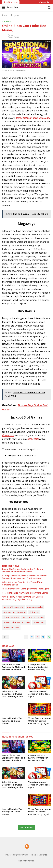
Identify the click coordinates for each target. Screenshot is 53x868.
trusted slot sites (11, 628)
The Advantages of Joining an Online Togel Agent (25, 589)
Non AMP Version (26, 861)
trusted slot (39, 622)
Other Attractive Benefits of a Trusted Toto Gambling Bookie (22, 583)
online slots (33, 439)
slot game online (11, 617)
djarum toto (8, 435)
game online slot (35, 607)
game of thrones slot (13, 607)
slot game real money (33, 617)
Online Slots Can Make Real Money (33, 118)
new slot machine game (15, 612)
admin (10, 35)
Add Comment (27, 827)
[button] (4, 8)
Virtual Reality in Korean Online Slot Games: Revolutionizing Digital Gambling (22, 598)
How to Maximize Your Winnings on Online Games (25, 593)
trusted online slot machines (17, 622)
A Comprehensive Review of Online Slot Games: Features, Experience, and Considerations (24, 577)
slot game (7, 21)
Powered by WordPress (17, 855)
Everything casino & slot (14, 8)
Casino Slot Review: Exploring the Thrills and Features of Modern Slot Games (23, 570)
